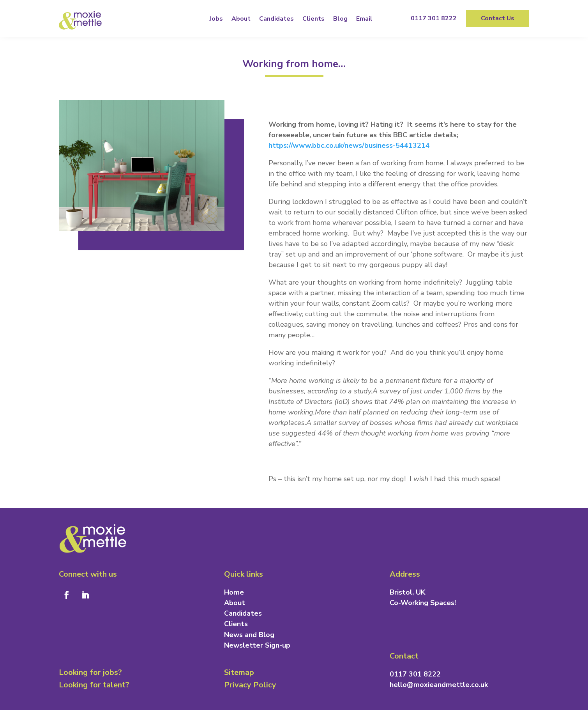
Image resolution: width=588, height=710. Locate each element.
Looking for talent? (94, 685)
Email (364, 19)
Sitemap (239, 672)
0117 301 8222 (434, 18)
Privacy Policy (250, 685)
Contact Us (498, 18)
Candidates (276, 19)
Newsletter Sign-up (257, 645)
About (241, 19)
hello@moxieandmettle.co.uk (439, 685)
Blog (340, 19)
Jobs (216, 19)
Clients (313, 19)
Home (234, 592)
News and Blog (249, 635)
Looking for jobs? (90, 672)
